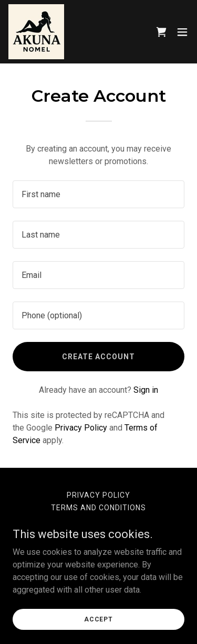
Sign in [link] (146, 390)
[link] (36, 32)
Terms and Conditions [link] (98, 508)
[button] (182, 32)
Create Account (98, 357)
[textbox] (98, 194)
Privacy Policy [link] (81, 428)
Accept (98, 619)
